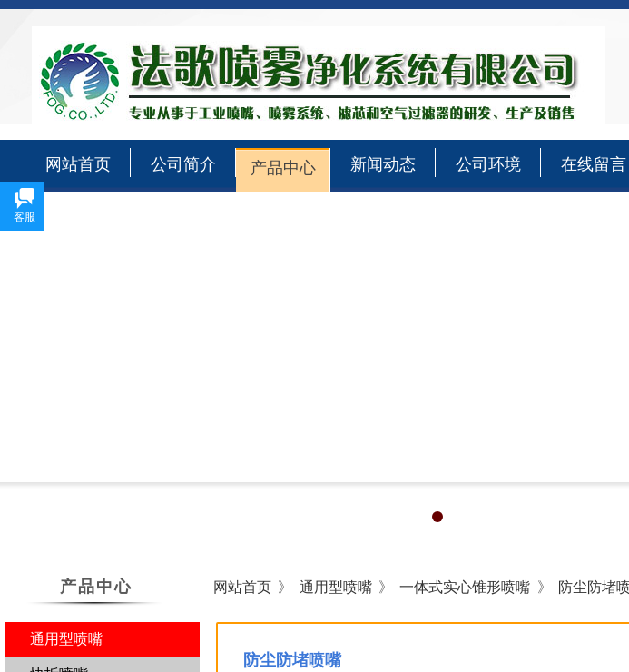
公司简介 (183, 164)
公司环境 (488, 164)
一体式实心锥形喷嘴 (465, 587)
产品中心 (283, 168)
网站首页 (78, 164)
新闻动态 (383, 164)
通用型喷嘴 (336, 587)
